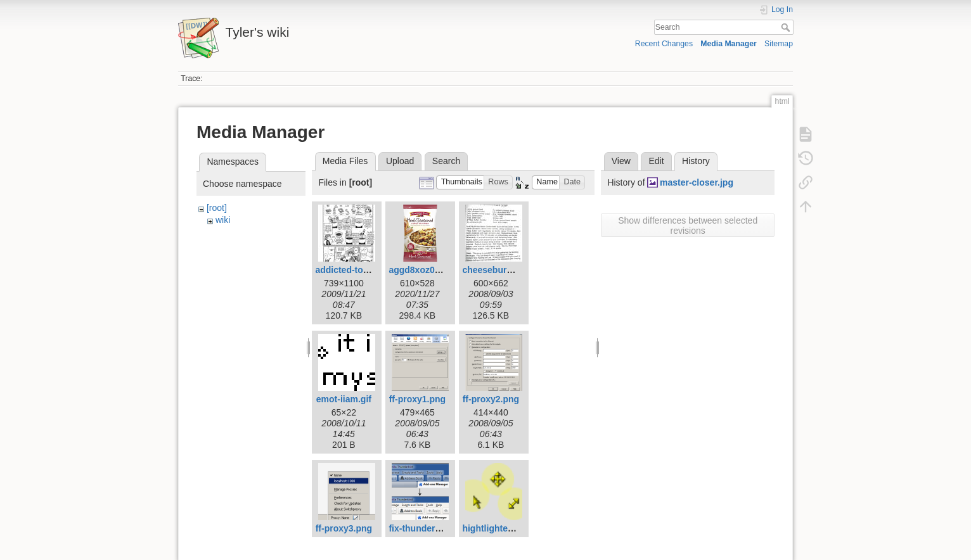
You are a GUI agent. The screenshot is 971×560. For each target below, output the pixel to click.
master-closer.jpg (697, 182)
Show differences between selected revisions (688, 226)
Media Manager (729, 44)
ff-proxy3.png (344, 528)
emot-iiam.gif (344, 399)
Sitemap (779, 44)
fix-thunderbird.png (429, 528)
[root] (217, 208)
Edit (656, 161)
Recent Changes (664, 44)
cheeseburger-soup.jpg (511, 270)
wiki (223, 220)
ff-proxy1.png (417, 399)
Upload (400, 161)
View (621, 161)
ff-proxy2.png (491, 399)
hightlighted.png (497, 528)
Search (787, 27)
